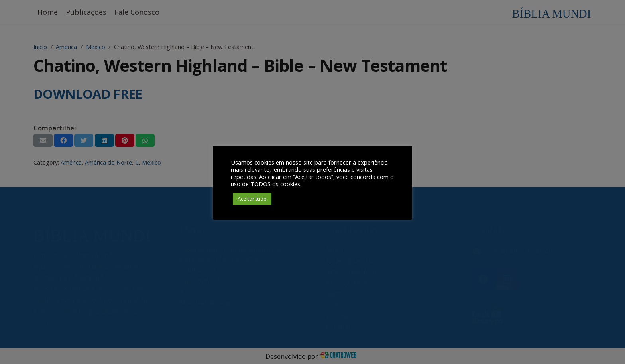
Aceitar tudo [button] (252, 199)
